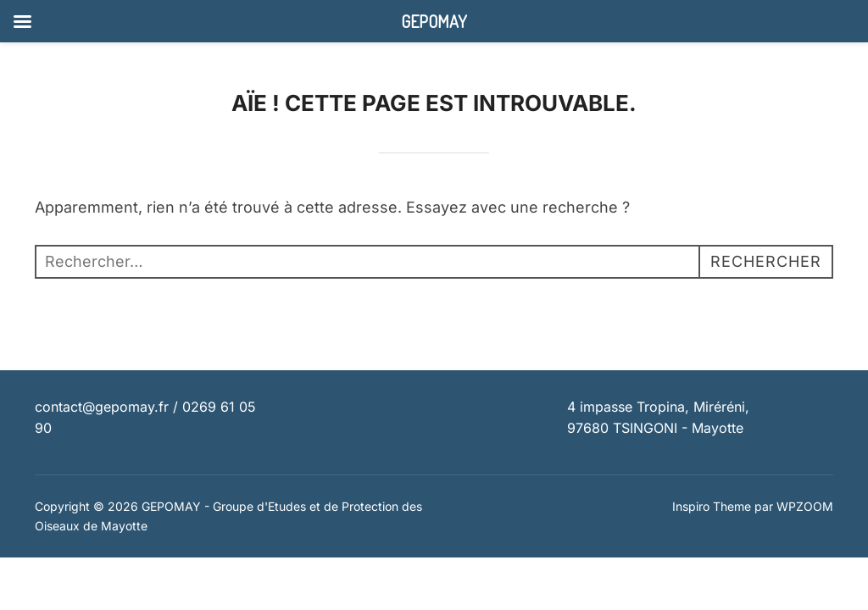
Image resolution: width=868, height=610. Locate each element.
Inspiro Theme (712, 506)
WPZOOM (805, 506)
